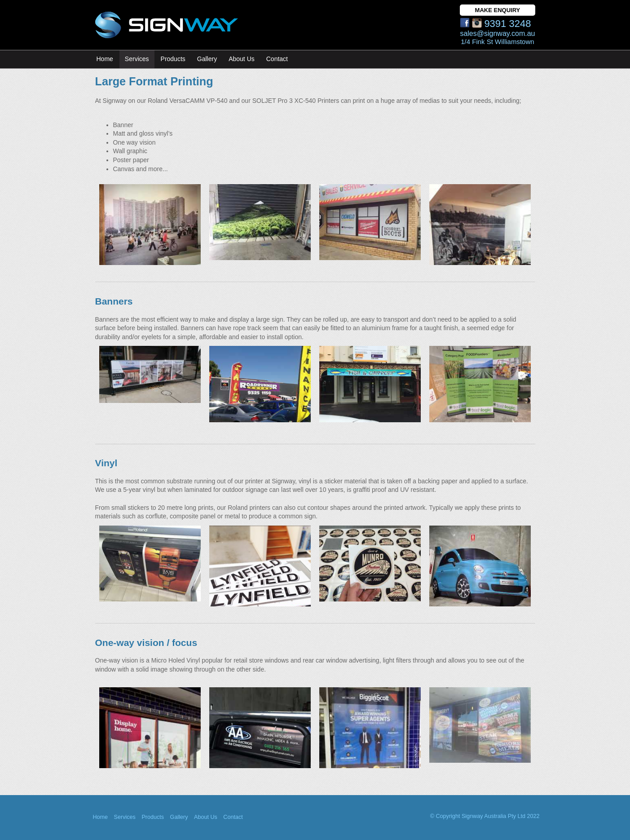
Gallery (179, 817)
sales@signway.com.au (497, 33)
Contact (277, 59)
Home (105, 59)
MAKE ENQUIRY (498, 10)
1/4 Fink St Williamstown (497, 42)
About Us (206, 817)
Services (137, 59)
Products (173, 59)
